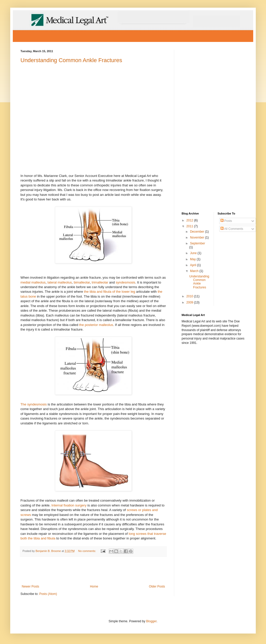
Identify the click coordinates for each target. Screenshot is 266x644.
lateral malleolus (60, 282)
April (193, 265)
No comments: (88, 551)
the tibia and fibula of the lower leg (109, 292)
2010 (190, 296)
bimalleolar (82, 282)
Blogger (151, 621)
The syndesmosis (34, 404)
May (193, 259)
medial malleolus (33, 282)
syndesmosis (125, 282)
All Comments (232, 229)
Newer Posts (30, 586)
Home (94, 586)
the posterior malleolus (96, 325)
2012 (190, 220)
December (198, 232)
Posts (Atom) (48, 594)
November (198, 238)
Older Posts (157, 586)
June (194, 253)
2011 (190, 226)
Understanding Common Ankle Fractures (71, 60)
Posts (226, 221)
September (198, 243)
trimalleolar (100, 282)
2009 (190, 302)
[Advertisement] (93, 571)
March (195, 271)
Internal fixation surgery (69, 505)
